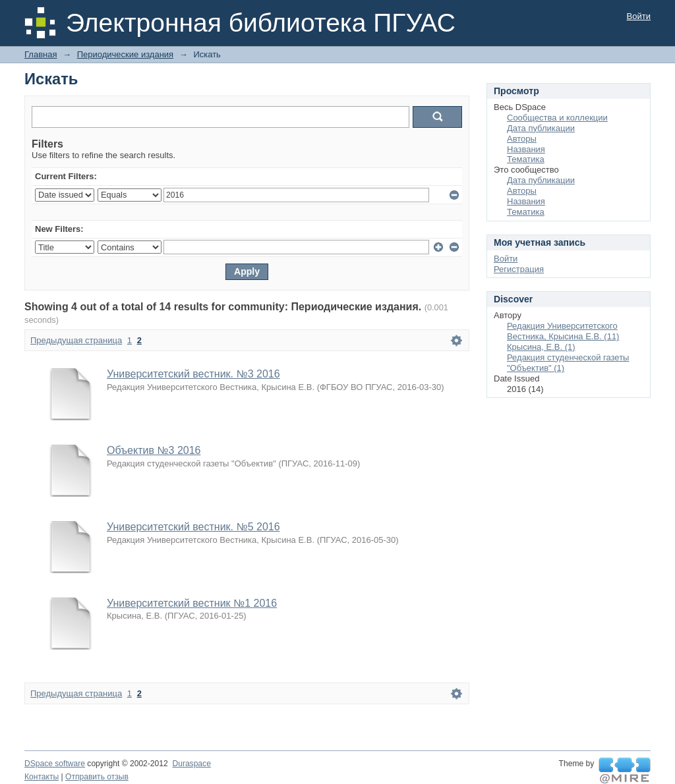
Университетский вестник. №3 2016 (193, 374)
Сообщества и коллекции (557, 118)
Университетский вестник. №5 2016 (193, 527)
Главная (41, 54)
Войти (639, 16)
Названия (526, 149)
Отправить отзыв (97, 777)
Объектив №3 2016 (154, 450)
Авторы (522, 139)
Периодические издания (125, 54)
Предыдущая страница (76, 340)
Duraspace (191, 764)
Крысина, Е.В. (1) (541, 347)
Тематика (526, 159)
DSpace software (55, 764)
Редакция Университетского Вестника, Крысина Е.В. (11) (563, 331)
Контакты (42, 777)
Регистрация (519, 269)
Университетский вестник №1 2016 (192, 603)
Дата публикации (541, 128)
